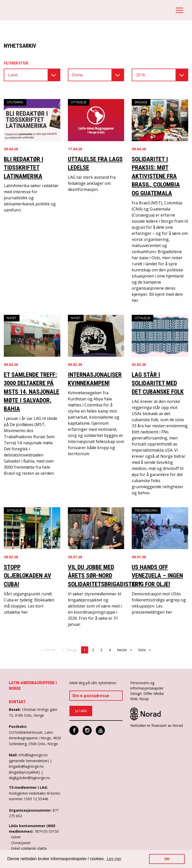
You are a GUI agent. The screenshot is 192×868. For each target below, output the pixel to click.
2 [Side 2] (93, 650)
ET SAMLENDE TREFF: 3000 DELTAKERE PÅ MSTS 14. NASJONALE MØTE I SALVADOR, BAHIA (32, 392)
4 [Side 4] (110, 650)
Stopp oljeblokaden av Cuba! (27, 576)
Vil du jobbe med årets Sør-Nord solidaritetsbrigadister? (104, 576)
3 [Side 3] (101, 650)
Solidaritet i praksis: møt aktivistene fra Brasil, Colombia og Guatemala (156, 176)
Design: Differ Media (147, 693)
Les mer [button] (114, 859)
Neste (126, 650)
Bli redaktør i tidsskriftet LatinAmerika (24, 168)
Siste (146, 650)
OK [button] (167, 859)
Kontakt (17, 702)
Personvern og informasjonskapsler (147, 685)
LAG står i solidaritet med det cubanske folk (158, 383)
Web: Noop (139, 699)
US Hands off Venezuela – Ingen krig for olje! (157, 576)
